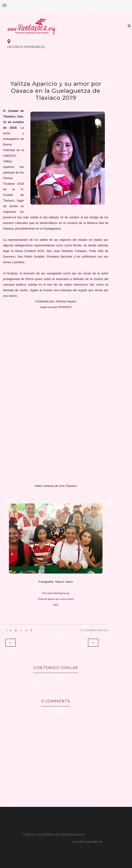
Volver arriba (87, 842)
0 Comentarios (94, 630)
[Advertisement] (56, 340)
